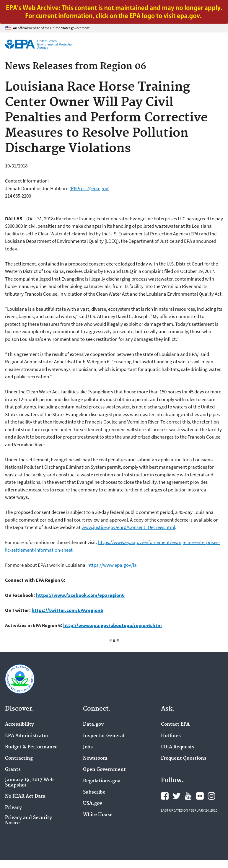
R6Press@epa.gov (89, 188)
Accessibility (19, 724)
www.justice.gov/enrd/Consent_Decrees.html (128, 527)
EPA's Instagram (211, 796)
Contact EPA (175, 724)
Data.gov (93, 724)
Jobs (88, 747)
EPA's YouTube (188, 796)
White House (98, 815)
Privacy (13, 808)
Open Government (104, 770)
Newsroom (95, 758)
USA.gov (93, 804)
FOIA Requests (178, 747)
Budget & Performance (31, 747)
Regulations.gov (102, 781)
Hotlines (171, 736)
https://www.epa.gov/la (112, 565)
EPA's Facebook (165, 796)
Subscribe (94, 792)
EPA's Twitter (177, 796)
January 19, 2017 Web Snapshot (29, 783)
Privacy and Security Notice (28, 820)
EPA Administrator (27, 736)
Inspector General (104, 736)
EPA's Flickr (200, 796)
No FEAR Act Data (25, 797)
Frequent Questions (184, 758)
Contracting (19, 758)
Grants (13, 770)
